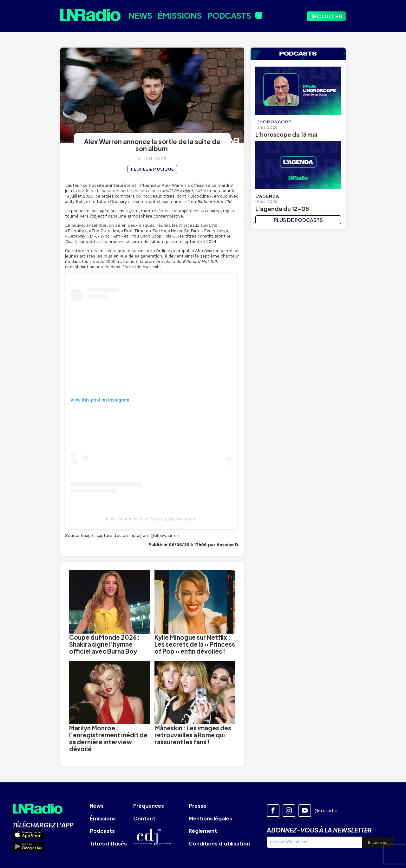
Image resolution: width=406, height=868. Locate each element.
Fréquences (149, 806)
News (138, 15)
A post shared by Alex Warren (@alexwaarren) (151, 519)
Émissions (174, 15)
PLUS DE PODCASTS (298, 220)
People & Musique (152, 169)
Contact (144, 818)
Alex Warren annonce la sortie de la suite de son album (152, 145)
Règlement (203, 831)
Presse (198, 806)
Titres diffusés (108, 843)
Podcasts (220, 15)
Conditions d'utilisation (219, 843)
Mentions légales (210, 818)
